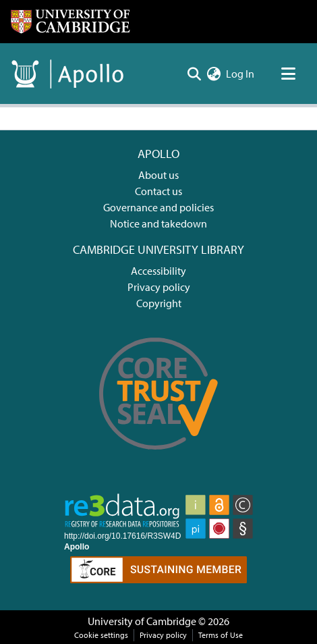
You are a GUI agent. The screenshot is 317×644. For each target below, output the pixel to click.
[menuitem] (213, 74)
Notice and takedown (158, 223)
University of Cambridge (142, 621)
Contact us (158, 191)
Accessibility (158, 271)
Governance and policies (158, 207)
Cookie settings (101, 635)
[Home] (70, 22)
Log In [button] (241, 74)
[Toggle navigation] (288, 74)
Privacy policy (159, 287)
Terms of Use (221, 635)
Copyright (159, 303)
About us (158, 175)
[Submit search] (194, 74)
